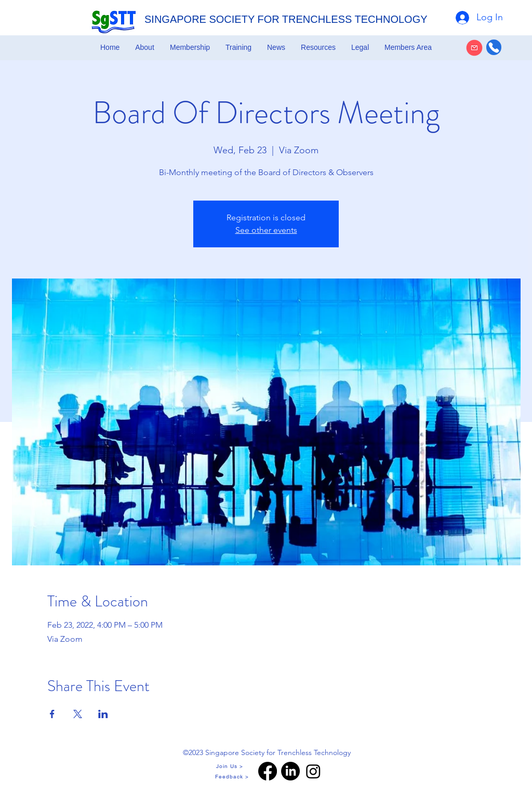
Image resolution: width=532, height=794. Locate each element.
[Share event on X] (78, 714)
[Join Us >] (230, 766)
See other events (266, 230)
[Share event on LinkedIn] (103, 714)
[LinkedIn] (290, 771)
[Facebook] (268, 771)
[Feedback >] (233, 776)
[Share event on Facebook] (52, 714)
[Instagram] (313, 771)
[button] (145, 47)
